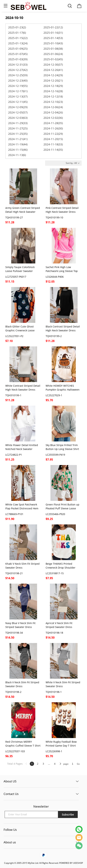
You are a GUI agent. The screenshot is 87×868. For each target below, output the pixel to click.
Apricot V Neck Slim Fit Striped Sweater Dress (59, 625)
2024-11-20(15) (53, 139)
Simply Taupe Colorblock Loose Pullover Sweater (20, 269)
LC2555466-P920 (55, 514)
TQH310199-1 (13, 395)
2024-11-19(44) (18, 144)
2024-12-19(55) (18, 86)
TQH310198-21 (14, 573)
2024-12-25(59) (18, 75)
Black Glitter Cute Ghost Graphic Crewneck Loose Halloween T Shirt (20, 329)
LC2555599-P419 (55, 455)
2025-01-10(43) (53, 43)
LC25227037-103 (15, 751)
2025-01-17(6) (17, 33)
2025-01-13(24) (18, 43)
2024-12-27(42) (18, 70)
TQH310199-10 (54, 217)
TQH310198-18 (54, 633)
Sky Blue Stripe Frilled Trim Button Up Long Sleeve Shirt (62, 447)
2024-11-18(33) (53, 144)
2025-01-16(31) (53, 33)
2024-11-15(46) (18, 150)
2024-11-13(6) (17, 155)
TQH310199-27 (14, 217)
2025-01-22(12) (53, 27)
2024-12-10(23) (53, 102)
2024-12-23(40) (18, 80)
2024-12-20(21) (53, 80)
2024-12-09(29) (18, 107)
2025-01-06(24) (53, 54)
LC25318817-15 (55, 573)
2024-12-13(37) (18, 96)
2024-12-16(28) (53, 91)
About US (10, 781)
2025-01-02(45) (53, 59)
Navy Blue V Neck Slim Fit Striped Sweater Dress (20, 625)
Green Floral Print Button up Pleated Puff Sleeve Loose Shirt (62, 507)
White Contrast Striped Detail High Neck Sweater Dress (23, 388)
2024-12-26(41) (53, 70)
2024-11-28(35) (53, 123)
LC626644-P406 (55, 277)
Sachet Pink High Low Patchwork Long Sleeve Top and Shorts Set (62, 269)
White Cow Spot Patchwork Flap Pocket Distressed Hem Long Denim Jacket (22, 507)
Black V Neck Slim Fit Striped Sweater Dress (22, 684)
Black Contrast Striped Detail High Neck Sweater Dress (63, 328)
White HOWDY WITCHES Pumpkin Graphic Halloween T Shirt (63, 388)
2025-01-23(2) (17, 27)
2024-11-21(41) (18, 139)
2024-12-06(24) (53, 107)
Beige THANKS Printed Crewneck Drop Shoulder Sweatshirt (61, 566)
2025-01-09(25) (18, 49)
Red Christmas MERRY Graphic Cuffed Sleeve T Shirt (23, 744)
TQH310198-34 (14, 633)
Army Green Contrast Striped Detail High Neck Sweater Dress (23, 210)
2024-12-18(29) (53, 86)
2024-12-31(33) (18, 65)
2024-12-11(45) (18, 102)
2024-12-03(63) (18, 118)
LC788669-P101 (14, 514)
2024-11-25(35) (18, 134)
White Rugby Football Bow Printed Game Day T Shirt (61, 744)
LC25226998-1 (54, 751)
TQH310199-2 (54, 336)
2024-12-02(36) (53, 118)
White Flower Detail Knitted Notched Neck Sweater (22, 447)
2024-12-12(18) (53, 96)
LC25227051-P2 (14, 336)
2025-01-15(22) (18, 38)
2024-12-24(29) (53, 75)
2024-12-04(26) (53, 112)
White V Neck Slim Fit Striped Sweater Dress (63, 684)
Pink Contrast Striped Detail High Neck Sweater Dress (62, 210)
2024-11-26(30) (53, 128)
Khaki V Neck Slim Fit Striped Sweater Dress (22, 566)
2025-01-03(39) (18, 59)
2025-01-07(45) (18, 54)
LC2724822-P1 (14, 455)
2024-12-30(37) (53, 65)
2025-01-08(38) (53, 49)
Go (78, 764)
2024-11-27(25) (18, 128)
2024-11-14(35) (53, 150)
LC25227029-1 (54, 395)
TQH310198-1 (54, 692)
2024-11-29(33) (18, 123)
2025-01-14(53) (53, 38)
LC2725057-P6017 (16, 277)
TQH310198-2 (13, 692)
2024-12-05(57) (18, 112)
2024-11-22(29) (53, 134)
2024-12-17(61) (18, 91)
